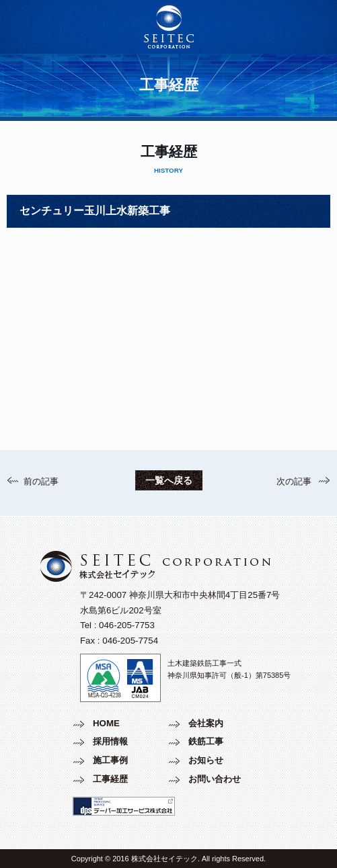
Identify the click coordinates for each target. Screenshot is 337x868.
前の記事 (41, 481)
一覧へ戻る (169, 480)
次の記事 (294, 481)
